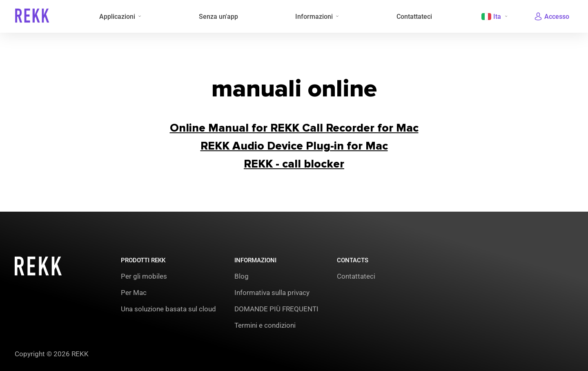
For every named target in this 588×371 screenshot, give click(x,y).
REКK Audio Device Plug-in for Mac (294, 146)
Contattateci (414, 17)
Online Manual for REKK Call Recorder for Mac (294, 128)
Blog (242, 276)
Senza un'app (218, 17)
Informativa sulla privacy (272, 293)
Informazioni (314, 17)
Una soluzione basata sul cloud (168, 309)
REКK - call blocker (294, 164)
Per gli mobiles (144, 276)
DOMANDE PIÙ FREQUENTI (276, 309)
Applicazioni (117, 17)
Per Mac (134, 293)
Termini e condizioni (265, 325)
